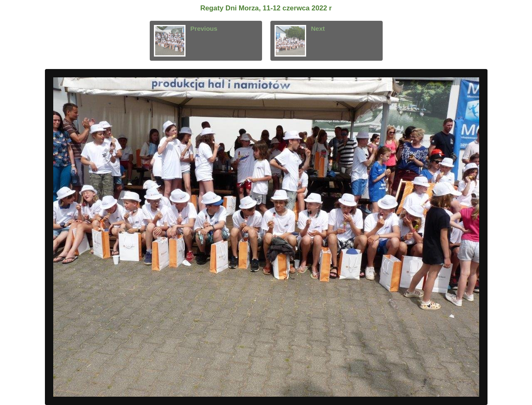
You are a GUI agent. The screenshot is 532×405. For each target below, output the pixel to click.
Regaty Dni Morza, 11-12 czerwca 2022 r (266, 8)
